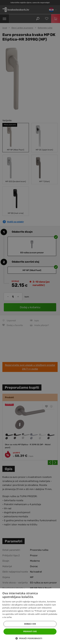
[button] (30, 638)
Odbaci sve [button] (30, 624)
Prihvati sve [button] (30, 631)
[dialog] (30, 322)
